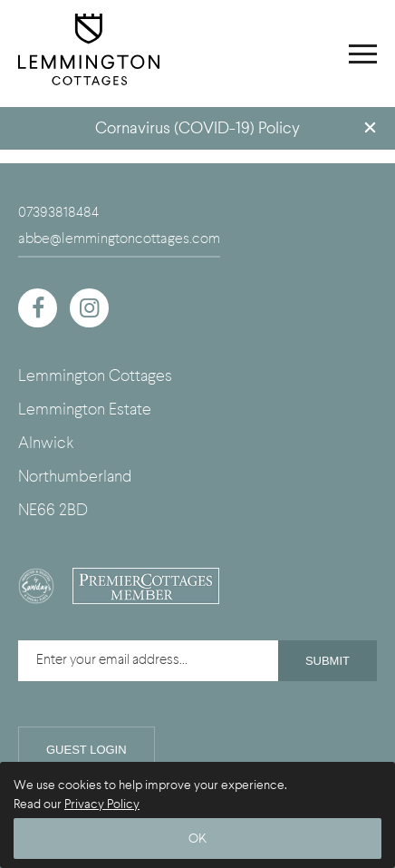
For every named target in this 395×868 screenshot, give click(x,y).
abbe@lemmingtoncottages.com (119, 239)
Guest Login (87, 750)
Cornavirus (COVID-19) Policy (197, 128)
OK (197, 839)
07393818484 (58, 212)
